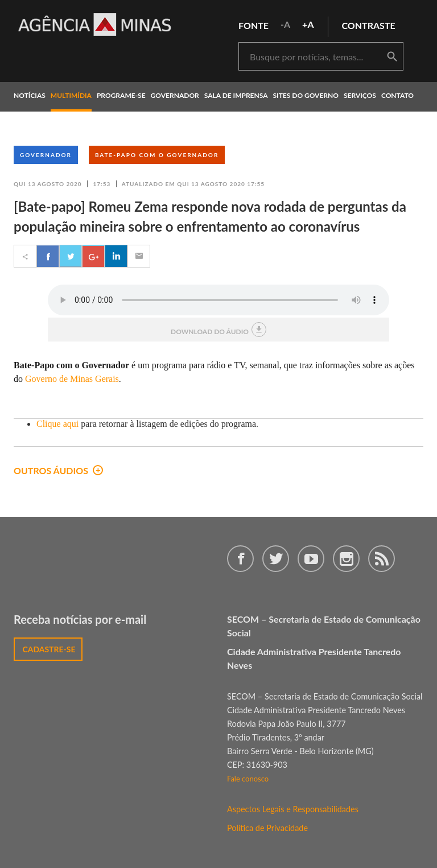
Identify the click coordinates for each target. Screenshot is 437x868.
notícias (30, 95)
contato (397, 95)
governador (175, 95)
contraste (369, 25)
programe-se (121, 95)
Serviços (360, 95)
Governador (46, 155)
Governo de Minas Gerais (72, 379)
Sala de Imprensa (236, 95)
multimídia (71, 95)
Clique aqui (57, 424)
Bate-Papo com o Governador (157, 155)
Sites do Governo (306, 95)
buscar (392, 57)
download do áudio (218, 330)
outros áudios (58, 470)
